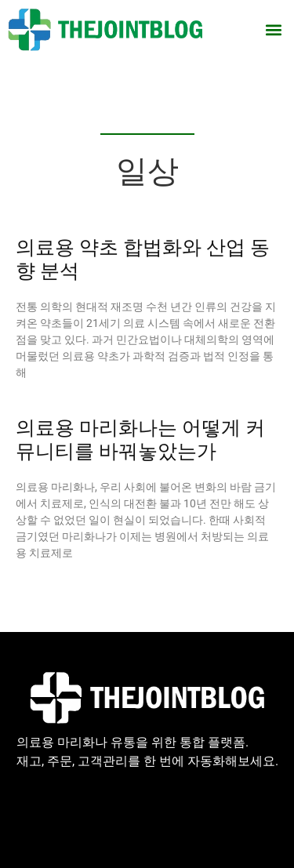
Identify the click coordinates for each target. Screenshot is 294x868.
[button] (273, 29)
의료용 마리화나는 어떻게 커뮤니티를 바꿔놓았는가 (140, 439)
